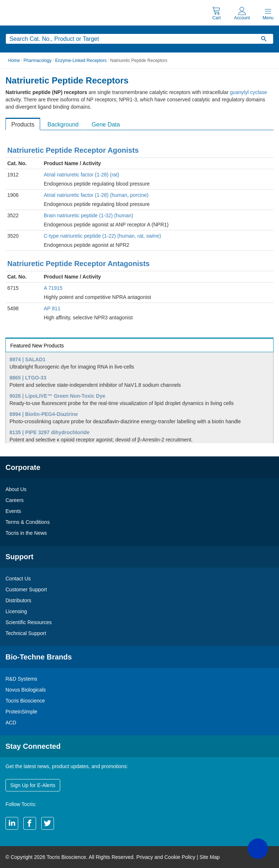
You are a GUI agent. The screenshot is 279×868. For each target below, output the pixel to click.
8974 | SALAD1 (28, 359)
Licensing (16, 611)
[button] (258, 849)
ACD (11, 723)
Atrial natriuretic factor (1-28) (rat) (82, 175)
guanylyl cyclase (248, 92)
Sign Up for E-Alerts (33, 785)
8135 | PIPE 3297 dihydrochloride (49, 432)
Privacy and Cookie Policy (166, 857)
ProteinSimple (21, 712)
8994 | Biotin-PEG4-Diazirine (44, 414)
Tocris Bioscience (25, 701)
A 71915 (53, 288)
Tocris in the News (26, 533)
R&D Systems (21, 679)
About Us (16, 489)
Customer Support (26, 589)
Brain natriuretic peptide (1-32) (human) (88, 215)
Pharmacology (38, 61)
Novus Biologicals (26, 690)
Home (14, 61)
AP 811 (52, 308)
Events (13, 511)
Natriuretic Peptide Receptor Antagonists (78, 264)
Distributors (18, 600)
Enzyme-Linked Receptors (81, 61)
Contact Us (18, 579)
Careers (15, 500)
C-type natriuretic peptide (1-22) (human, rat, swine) (102, 236)
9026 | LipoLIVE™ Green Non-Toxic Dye (57, 396)
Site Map (210, 857)
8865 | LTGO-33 (28, 378)
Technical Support (26, 633)
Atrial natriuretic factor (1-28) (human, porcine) (96, 195)
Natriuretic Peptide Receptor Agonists (73, 150)
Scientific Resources (29, 622)
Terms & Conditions (28, 522)
